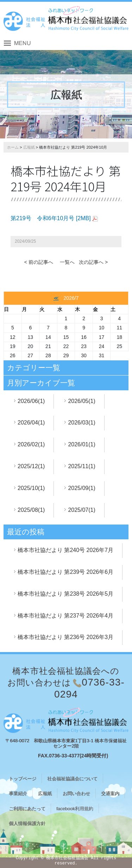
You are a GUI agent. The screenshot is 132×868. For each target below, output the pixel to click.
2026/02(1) (31, 444)
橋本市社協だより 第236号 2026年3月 (65, 637)
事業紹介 (18, 793)
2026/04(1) (31, 423)
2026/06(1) (31, 401)
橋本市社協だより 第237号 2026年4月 (65, 616)
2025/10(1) (31, 488)
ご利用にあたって (27, 809)
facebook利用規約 (75, 809)
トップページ (23, 779)
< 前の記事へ (39, 262)
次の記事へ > (93, 262)
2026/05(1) (81, 401)
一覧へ (67, 262)
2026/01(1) (81, 444)
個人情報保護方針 (27, 823)
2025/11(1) (81, 466)
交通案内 (110, 793)
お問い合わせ (76, 793)
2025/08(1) (31, 510)
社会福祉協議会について (72, 779)
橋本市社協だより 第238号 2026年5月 (65, 594)
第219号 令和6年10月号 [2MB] (51, 218)
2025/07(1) (81, 510)
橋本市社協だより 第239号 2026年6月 (65, 572)
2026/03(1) (81, 423)
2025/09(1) (81, 488)
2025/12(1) (31, 466)
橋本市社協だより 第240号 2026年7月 (65, 550)
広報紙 (29, 147)
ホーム (13, 147)
